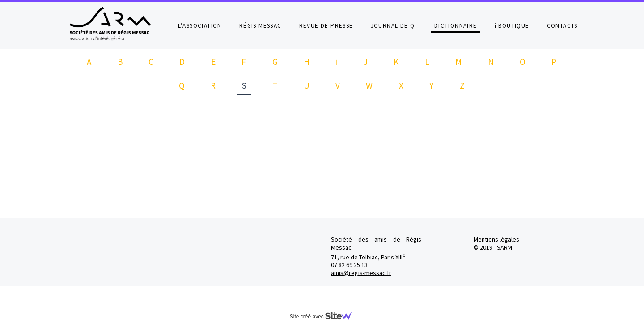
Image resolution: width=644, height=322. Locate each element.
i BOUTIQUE (512, 26)
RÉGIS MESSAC (261, 26)
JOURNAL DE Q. (394, 26)
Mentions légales (496, 239)
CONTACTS (562, 26)
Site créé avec (324, 317)
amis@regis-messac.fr (361, 273)
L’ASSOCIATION (200, 26)
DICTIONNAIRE (456, 26)
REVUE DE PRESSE (326, 26)
